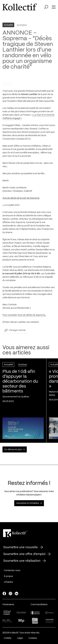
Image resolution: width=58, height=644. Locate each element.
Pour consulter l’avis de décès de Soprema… (24, 316)
